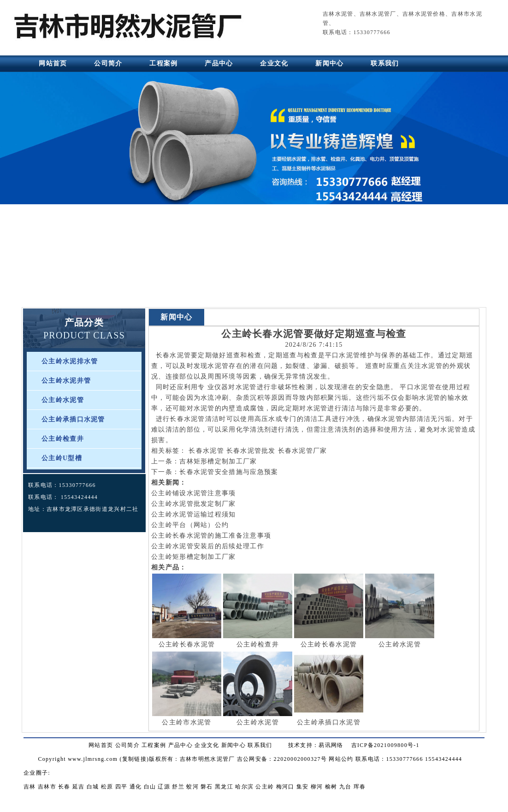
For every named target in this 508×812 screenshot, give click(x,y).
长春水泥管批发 (251, 451)
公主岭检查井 (63, 439)
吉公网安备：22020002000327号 (282, 759)
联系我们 (385, 63)
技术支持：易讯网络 (316, 745)
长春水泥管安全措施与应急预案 (229, 472)
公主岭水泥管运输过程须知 (194, 514)
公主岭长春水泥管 (187, 644)
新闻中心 (329, 63)
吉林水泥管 (338, 14)
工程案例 (163, 63)
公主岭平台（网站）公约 (190, 525)
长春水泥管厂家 (303, 451)
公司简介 (108, 63)
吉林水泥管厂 (378, 14)
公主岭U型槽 (62, 458)
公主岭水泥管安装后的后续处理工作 (208, 546)
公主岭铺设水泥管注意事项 (194, 493)
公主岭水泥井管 (66, 381)
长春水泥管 (174, 355)
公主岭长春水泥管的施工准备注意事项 (211, 536)
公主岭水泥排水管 (70, 361)
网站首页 (53, 63)
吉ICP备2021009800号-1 (385, 745)
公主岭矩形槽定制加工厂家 (194, 557)
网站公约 (341, 759)
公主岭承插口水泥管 (73, 419)
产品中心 (219, 63)
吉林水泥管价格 (424, 14)
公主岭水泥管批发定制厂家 (194, 504)
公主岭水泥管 (63, 400)
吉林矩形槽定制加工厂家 (218, 461)
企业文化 (274, 63)
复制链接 (134, 759)
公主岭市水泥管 (186, 722)
